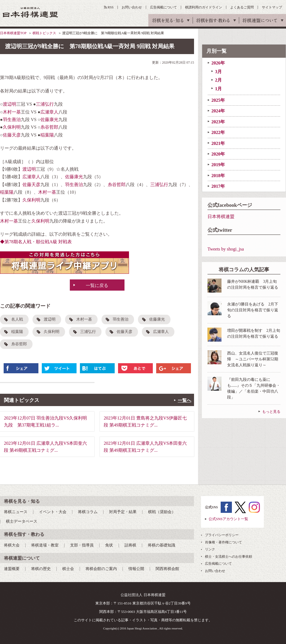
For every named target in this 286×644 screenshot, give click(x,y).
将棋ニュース (16, 512)
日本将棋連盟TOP (13, 33)
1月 (218, 89)
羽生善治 (12, 120)
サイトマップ (272, 7)
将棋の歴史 (41, 569)
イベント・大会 (53, 512)
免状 (109, 545)
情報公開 (136, 569)
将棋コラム (88, 512)
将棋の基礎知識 (162, 545)
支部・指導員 (82, 545)
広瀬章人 (49, 112)
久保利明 (12, 127)
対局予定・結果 (123, 512)
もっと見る (271, 412)
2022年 (218, 132)
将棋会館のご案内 (101, 569)
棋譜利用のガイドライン (204, 7)
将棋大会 (12, 545)
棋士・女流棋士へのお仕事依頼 (229, 557)
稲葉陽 (47, 135)
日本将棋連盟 (221, 216)
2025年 (218, 100)
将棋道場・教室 (45, 545)
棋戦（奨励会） (162, 512)
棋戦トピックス (44, 33)
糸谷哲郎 (49, 127)
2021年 (218, 143)
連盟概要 (12, 569)
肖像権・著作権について (223, 542)
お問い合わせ (132, 7)
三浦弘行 (45, 104)
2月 (218, 80)
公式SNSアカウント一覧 (228, 519)
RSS (111, 7)
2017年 (218, 186)
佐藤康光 (49, 120)
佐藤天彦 (12, 135)
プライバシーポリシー (222, 535)
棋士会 (68, 569)
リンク (210, 549)
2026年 (218, 63)
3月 (218, 72)
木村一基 (12, 112)
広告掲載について (163, 7)
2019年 (218, 165)
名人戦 (17, 319)
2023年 (218, 122)
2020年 (218, 154)
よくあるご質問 (242, 7)
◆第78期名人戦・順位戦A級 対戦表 (36, 242)
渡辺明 (10, 104)
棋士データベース (22, 521)
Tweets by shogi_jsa (226, 249)
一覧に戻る (97, 285)
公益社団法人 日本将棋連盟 (31, 12)
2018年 (218, 176)
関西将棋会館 (167, 569)
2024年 (218, 111)
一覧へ (184, 400)
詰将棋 (130, 545)
